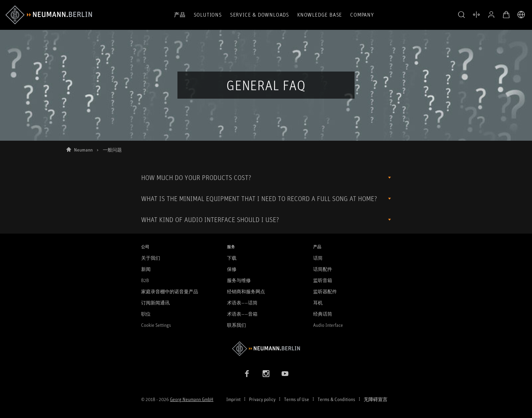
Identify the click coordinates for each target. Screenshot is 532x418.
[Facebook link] (247, 374)
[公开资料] (491, 15)
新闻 (146, 269)
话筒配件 (323, 269)
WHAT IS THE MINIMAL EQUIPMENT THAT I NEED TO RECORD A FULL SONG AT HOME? (259, 198)
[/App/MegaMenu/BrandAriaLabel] (49, 15)
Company (362, 15)
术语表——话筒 (242, 303)
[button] (461, 15)
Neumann (83, 150)
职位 (146, 314)
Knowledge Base (320, 15)
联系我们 (236, 325)
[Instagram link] (266, 374)
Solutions (208, 15)
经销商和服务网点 (246, 291)
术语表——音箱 (242, 314)
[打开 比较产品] (476, 15)
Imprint (233, 399)
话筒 (318, 258)
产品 (180, 15)
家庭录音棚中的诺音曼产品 (170, 291)
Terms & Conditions (336, 399)
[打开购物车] (506, 15)
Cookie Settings (156, 325)
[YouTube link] (285, 374)
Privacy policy (262, 399)
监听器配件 (325, 291)
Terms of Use (297, 399)
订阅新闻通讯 (155, 303)
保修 (232, 269)
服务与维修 (239, 280)
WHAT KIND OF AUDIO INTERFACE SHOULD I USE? (210, 220)
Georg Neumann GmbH (192, 399)
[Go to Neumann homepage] (266, 349)
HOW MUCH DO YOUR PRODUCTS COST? (196, 177)
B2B (145, 280)
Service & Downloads (260, 15)
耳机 (318, 303)
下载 (232, 258)
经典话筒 (323, 314)
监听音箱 (323, 280)
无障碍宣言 (376, 399)
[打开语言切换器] (521, 15)
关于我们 (151, 258)
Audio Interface (328, 325)
